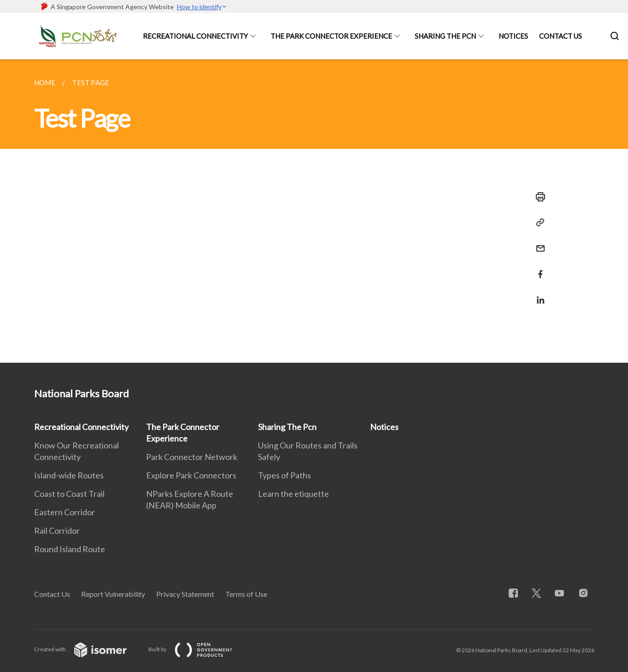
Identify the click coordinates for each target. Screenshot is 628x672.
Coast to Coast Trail (69, 494)
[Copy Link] (538, 223)
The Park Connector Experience (331, 36)
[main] (314, 211)
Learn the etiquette (293, 494)
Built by (198, 649)
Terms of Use (246, 594)
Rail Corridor (57, 531)
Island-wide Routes (69, 475)
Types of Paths (285, 475)
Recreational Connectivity (195, 36)
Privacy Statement (185, 594)
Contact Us (561, 36)
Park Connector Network (192, 457)
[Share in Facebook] (538, 268)
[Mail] (538, 243)
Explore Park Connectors (191, 475)
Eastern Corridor (65, 512)
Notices (513, 36)
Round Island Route (70, 549)
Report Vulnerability (113, 594)
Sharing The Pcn (445, 36)
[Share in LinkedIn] (538, 294)
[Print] (538, 197)
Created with (88, 649)
